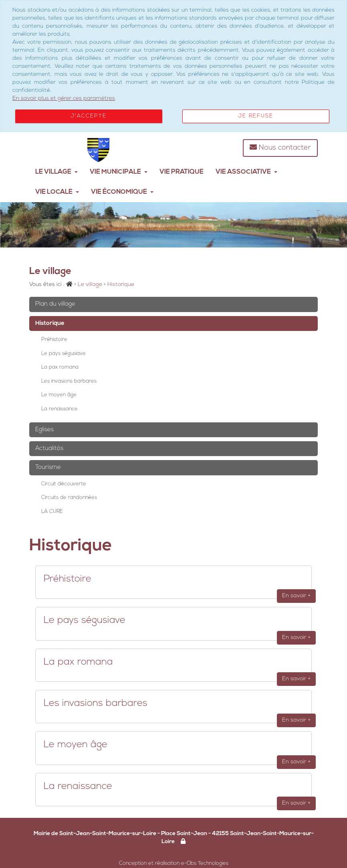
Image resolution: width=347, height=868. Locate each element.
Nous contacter (280, 147)
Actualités (49, 449)
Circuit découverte (64, 484)
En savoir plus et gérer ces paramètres (64, 98)
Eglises (44, 430)
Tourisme (48, 467)
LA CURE (52, 512)
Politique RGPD (196, 853)
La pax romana (60, 367)
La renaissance (60, 409)
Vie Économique (122, 192)
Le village (56, 172)
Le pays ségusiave (64, 354)
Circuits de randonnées (69, 498)
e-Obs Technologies (205, 863)
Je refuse (256, 116)
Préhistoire (54, 340)
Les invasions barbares (69, 381)
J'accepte (89, 116)
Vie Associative (246, 172)
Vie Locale (57, 192)
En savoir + (296, 596)
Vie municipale (119, 172)
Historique (50, 323)
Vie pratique (182, 172)
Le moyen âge (59, 395)
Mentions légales (152, 853)
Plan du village (55, 304)
